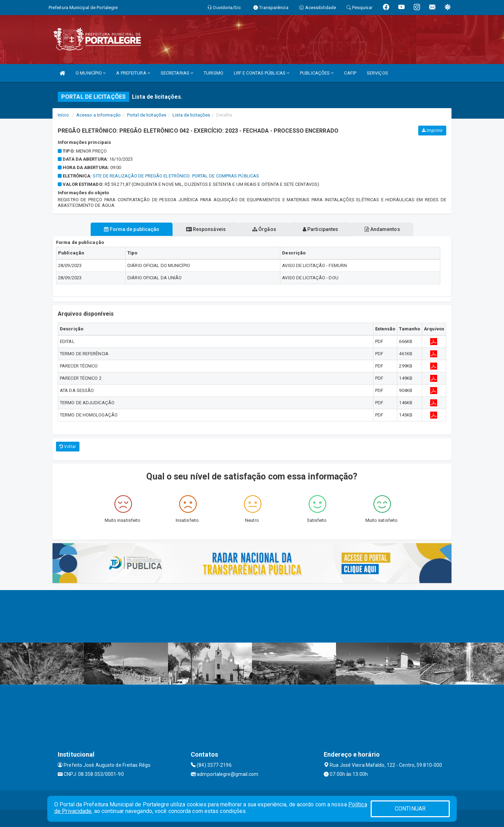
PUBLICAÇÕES (317, 73)
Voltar (68, 447)
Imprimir (432, 131)
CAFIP (350, 73)
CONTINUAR (410, 809)
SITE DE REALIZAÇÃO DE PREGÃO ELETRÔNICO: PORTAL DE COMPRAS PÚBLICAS (176, 176)
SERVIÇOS (377, 73)
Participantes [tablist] (323, 229)
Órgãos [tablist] (264, 229)
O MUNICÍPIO (91, 73)
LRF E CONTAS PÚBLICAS (262, 73)
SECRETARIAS (177, 73)
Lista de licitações (191, 115)
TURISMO (213, 73)
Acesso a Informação (99, 115)
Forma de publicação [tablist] (126, 229)
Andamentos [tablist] (388, 229)
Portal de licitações (147, 115)
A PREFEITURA (133, 73)
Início (63, 115)
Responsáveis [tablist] (203, 229)
